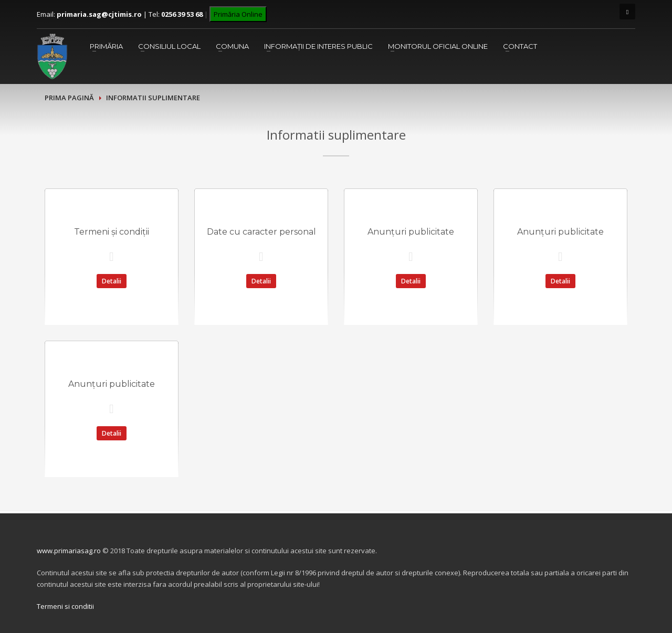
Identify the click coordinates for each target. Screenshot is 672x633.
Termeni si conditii (65, 606)
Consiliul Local (169, 46)
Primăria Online (238, 14)
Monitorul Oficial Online (438, 46)
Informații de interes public (318, 46)
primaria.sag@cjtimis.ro (99, 14)
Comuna (232, 46)
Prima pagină (69, 98)
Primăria (106, 46)
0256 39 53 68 (182, 14)
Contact (520, 46)
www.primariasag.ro (69, 551)
